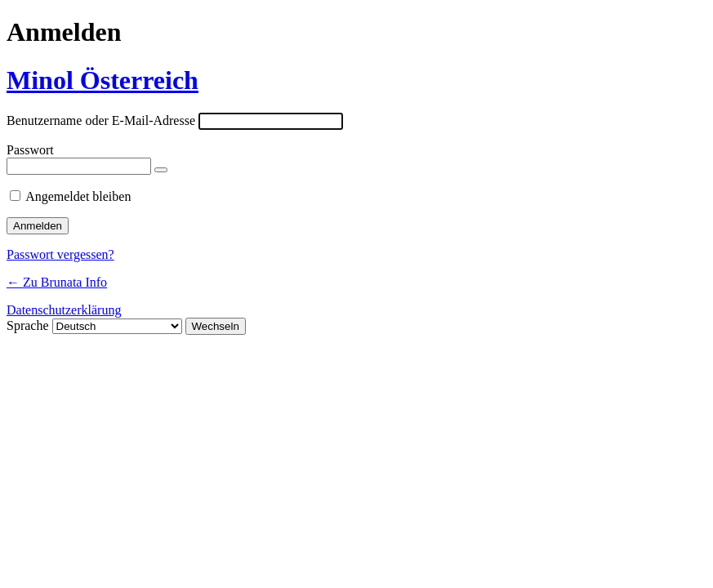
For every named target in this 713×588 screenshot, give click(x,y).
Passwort (30, 150)
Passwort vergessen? (60, 254)
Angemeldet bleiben (78, 196)
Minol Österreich (102, 80)
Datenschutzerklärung (64, 310)
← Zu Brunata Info (57, 282)
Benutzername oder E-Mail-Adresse (101, 120)
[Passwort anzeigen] (161, 170)
